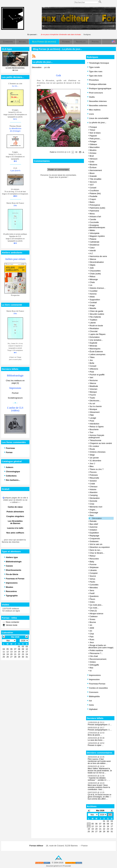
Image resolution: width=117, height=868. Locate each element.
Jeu (91, 360)
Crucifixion (94, 191)
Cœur (92, 248)
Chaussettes (95, 271)
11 (89, 826)
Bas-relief (94, 524)
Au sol (92, 403)
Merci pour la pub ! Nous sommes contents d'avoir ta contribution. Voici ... (99, 787)
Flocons (93, 472)
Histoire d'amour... (97, 288)
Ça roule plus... (96, 605)
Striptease (94, 567)
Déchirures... (95, 401)
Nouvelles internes (97, 101)
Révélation (94, 328)
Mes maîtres (94, 110)
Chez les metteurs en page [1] (15, 382)
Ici (91, 671)
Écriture (93, 167)
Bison (92, 173)
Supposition (95, 300)
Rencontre (94, 559)
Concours (93, 692)
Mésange (94, 279)
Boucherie (94, 429)
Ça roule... (94, 608)
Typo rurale (93, 67)
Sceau (92, 619)
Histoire (93, 489)
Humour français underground (96, 436)
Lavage (93, 418)
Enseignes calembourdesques (97, 226)
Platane (93, 239)
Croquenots (95, 538)
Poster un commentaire (58, 170)
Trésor (92, 130)
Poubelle (93, 196)
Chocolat (93, 331)
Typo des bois (95, 76)
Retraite (93, 521)
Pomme (93, 564)
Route (92, 449)
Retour (93, 556)
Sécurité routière (97, 314)
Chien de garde (96, 311)
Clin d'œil (94, 656)
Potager (93, 141)
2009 (92, 628)
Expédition (94, 533)
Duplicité (93, 343)
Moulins (93, 150)
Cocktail (93, 302)
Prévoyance (95, 205)
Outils (91, 97)
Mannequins (95, 349)
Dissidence (94, 245)
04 (89, 824)
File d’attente (95, 317)
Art (91, 631)
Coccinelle (94, 222)
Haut (59, 859)
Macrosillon (95, 147)
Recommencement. (98, 659)
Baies (92, 202)
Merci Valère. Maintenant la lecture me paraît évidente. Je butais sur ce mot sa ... (100, 771)
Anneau (93, 153)
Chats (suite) (95, 274)
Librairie (93, 570)
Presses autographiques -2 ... (100, 725)
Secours (93, 182)
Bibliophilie (93, 696)
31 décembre (95, 461)
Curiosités (94, 585)
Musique (93, 409)
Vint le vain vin (96, 544)
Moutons (93, 165)
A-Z (91, 253)
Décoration (97, 518)
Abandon (93, 492)
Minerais (93, 346)
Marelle (93, 308)
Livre (90, 114)
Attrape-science (96, 614)
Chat (92, 634)
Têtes (92, 357)
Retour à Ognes (97, 427)
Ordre (92, 602)
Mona (92, 214)
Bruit (92, 156)
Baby (92, 562)
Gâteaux (93, 144)
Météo (92, 230)
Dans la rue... (95, 550)
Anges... (93, 510)
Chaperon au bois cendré (101, 443)
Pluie (92, 372)
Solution (93, 481)
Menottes (94, 588)
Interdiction (94, 424)
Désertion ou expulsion (100, 547)
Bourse (93, 622)
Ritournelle (94, 478)
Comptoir (94, 573)
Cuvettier (94, 291)
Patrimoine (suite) (97, 208)
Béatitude (94, 386)
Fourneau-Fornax (96, 684)
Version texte (11, 625)
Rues (92, 639)
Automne (93, 527)
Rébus (92, 276)
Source (93, 576)
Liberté (93, 323)
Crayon (93, 199)
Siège (92, 455)
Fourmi (93, 395)
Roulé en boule (96, 326)
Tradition (93, 320)
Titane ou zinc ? (97, 469)
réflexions (94, 369)
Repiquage (94, 536)
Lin (91, 285)
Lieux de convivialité (98, 118)
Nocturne (94, 380)
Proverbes (93, 80)
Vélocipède (94, 233)
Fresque (93, 127)
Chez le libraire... (97, 553)
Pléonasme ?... (96, 653)
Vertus (92, 579)
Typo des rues (95, 71)
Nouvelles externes (97, 105)
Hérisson (93, 159)
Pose (92, 421)
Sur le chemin (96, 406)
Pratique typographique (99, 88)
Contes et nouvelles (97, 688)
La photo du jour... (97, 122)
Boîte (92, 363)
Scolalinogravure (15, 398)
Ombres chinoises (97, 452)
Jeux (92, 642)
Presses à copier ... (96, 745)
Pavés (92, 582)
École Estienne (96, 352)
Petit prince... (95, 139)
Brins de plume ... (95, 735)
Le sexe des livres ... (96, 740)
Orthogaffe (94, 665)
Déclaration (95, 498)
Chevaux (93, 487)
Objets (92, 265)
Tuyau (92, 398)
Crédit (92, 484)
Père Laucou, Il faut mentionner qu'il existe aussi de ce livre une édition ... (99, 761)
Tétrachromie (95, 440)
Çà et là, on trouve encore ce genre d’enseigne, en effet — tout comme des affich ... (99, 797)
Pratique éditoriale (97, 84)
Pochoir (15, 393)
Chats (92, 282)
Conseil (93, 188)
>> (110, 815)
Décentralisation (97, 262)
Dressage (94, 513)
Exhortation (95, 337)
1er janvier (94, 458)
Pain (92, 637)
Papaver (93, 136)
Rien (92, 515)
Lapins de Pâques (97, 334)
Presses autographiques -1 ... (100, 730)
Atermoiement (96, 170)
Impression (93, 679)
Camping (94, 495)
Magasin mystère (97, 236)
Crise (92, 504)
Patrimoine (94, 211)
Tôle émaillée (95, 179)
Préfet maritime (96, 650)
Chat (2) (93, 611)
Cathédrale (94, 242)
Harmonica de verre (98, 256)
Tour (91, 432)
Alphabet (92, 709)
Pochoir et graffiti (97, 375)
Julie (92, 268)
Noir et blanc (95, 133)
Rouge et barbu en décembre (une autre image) (101, 646)
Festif (92, 593)
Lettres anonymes (97, 354)
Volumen (93, 389)
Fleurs (92, 599)
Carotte (93, 219)
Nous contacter (12, 622)
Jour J (92, 463)
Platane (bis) (95, 193)
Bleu (92, 466)
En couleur (94, 446)
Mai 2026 (100, 811)
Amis (90, 705)
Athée (92, 297)
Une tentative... (96, 340)
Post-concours (95, 93)
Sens (92, 590)
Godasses (94, 541)
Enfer (92, 162)
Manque (93, 392)
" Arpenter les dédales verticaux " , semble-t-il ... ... (99, 779)
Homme (93, 294)
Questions (94, 596)
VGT (92, 185)
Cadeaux (94, 616)
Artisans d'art (95, 217)
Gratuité (93, 176)
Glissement (95, 412)
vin (91, 625)
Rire (91, 668)
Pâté (92, 415)
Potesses (94, 475)
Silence (93, 259)
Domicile (93, 501)
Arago (92, 305)
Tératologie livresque (98, 63)
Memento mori (96, 507)
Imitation (93, 530)
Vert (91, 378)
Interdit (93, 251)
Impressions (94, 675)
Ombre (93, 662)
